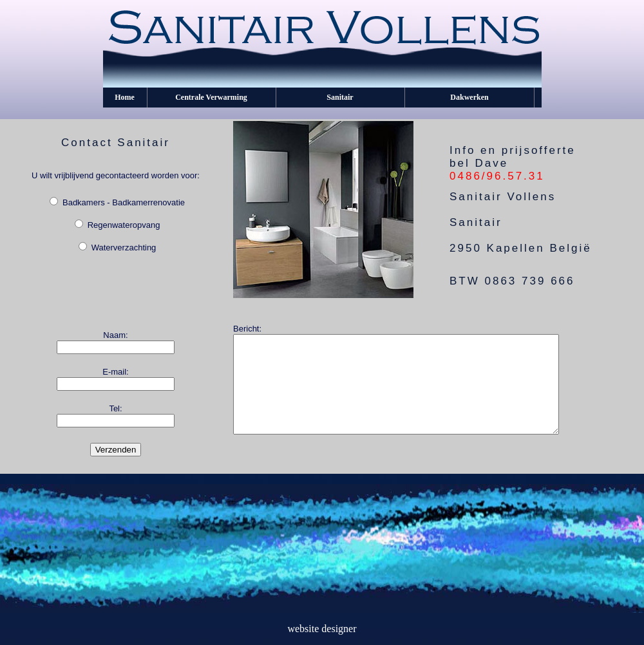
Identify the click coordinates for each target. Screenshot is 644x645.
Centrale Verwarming (211, 97)
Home (125, 97)
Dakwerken (469, 97)
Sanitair (340, 97)
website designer (322, 629)
